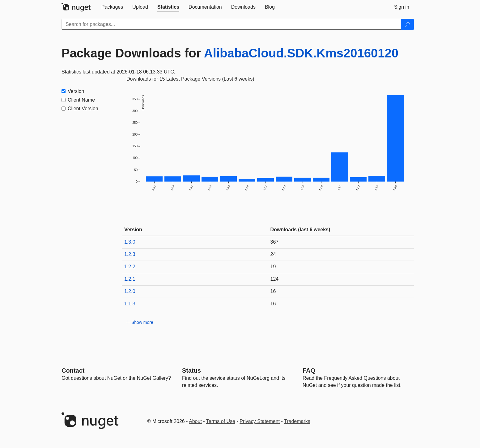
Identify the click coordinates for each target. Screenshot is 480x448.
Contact (73, 371)
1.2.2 (130, 267)
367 (275, 242)
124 (275, 279)
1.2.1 (130, 279)
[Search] (407, 24)
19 (273, 267)
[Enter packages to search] (231, 24)
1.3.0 (130, 242)
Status (191, 371)
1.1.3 (130, 304)
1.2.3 (130, 254)
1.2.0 (130, 291)
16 (273, 291)
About (195, 421)
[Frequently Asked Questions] (309, 371)
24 (273, 254)
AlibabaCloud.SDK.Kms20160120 (301, 53)
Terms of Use (221, 421)
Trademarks (297, 421)
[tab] (112, 7)
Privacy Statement (260, 421)
